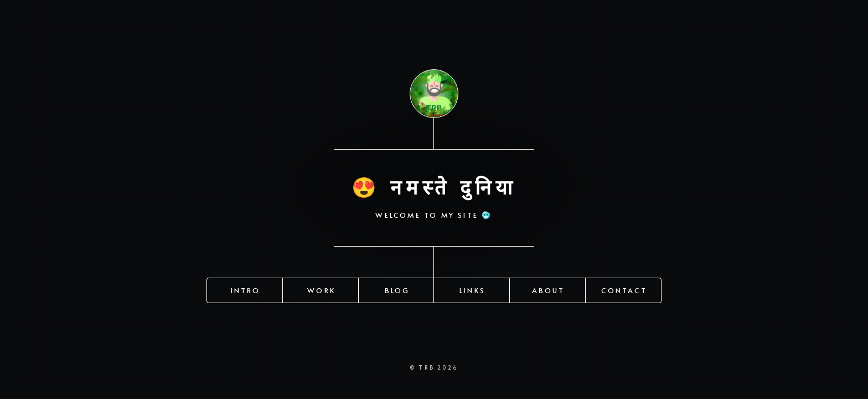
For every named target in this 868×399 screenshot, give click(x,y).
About (549, 289)
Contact (624, 289)
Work (321, 289)
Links (472, 289)
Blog (397, 289)
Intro (246, 289)
